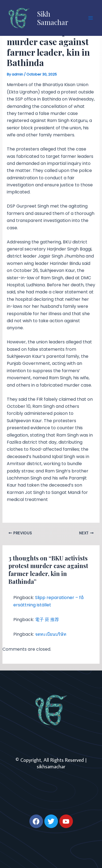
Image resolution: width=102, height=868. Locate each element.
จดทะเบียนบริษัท (51, 634)
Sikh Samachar (53, 18)
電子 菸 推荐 (47, 620)
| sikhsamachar (62, 763)
